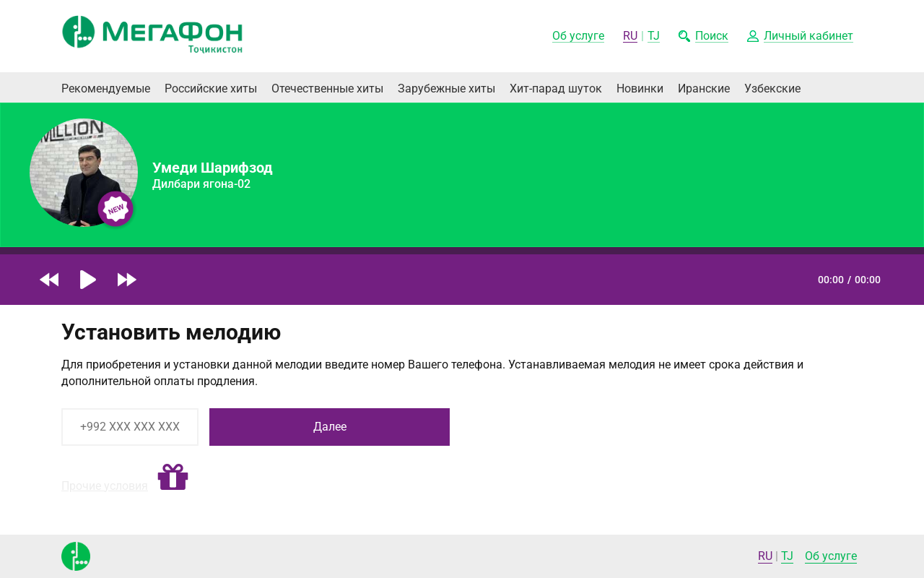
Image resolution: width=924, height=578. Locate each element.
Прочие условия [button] (105, 486)
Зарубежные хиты (446, 89)
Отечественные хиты (327, 89)
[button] (800, 36)
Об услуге (831, 556)
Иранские (704, 89)
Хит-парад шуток (556, 89)
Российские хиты (211, 89)
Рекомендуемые (106, 89)
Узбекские (772, 89)
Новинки (640, 89)
